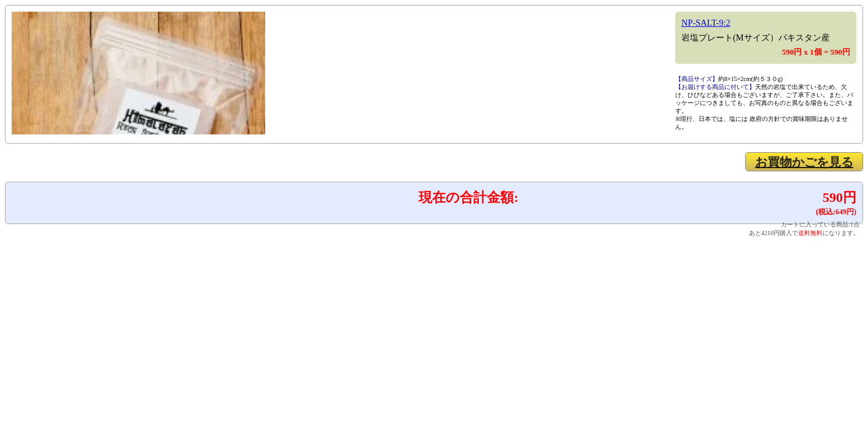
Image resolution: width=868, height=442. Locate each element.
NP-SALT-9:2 (706, 23)
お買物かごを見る (804, 162)
